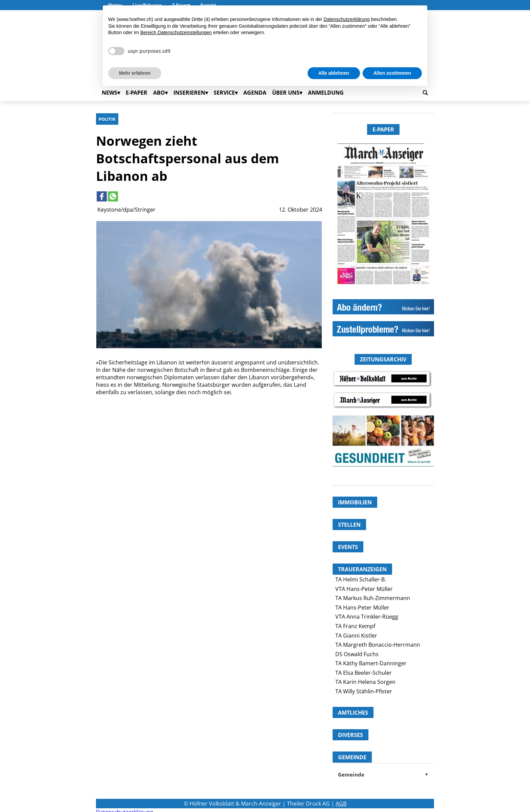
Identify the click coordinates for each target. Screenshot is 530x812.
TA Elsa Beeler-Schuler (364, 673)
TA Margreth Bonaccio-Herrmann (378, 645)
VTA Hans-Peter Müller (364, 589)
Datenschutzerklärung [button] (346, 19)
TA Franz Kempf (355, 626)
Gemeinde (383, 774)
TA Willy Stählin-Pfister (364, 691)
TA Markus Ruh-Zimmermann (373, 598)
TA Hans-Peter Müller (362, 607)
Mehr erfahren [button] (135, 73)
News (110, 93)
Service (224, 93)
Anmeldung (326, 93)
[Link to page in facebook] (102, 196)
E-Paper (137, 93)
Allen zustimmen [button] (392, 73)
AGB (341, 804)
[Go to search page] (425, 92)
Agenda (255, 93)
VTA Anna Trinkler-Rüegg (367, 617)
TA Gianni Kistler (356, 636)
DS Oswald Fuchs (357, 654)
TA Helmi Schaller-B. (361, 579)
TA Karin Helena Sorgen (365, 682)
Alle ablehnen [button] (334, 73)
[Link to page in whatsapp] (113, 196)
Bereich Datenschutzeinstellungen (176, 32)
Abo (159, 93)
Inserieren (189, 93)
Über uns (286, 93)
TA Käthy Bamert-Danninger (371, 663)
